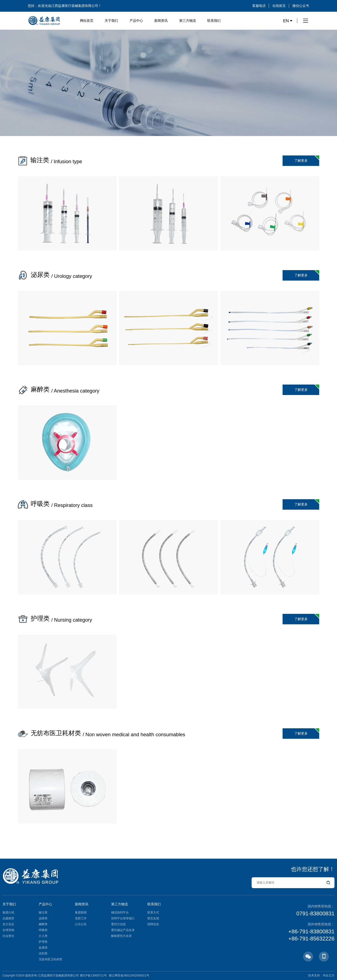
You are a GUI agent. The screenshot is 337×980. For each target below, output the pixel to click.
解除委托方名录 (121, 936)
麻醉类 (43, 924)
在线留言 (279, 6)
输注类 (43, 912)
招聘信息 (153, 924)
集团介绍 (8, 912)
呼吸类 (43, 930)
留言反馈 (153, 918)
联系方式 (153, 912)
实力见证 (8, 924)
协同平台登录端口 (123, 918)
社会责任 (8, 936)
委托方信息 (118, 924)
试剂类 (43, 953)
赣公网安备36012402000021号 (129, 975)
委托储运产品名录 (123, 930)
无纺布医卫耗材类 (50, 959)
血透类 (43, 948)
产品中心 (136, 21)
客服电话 (259, 6)
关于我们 (111, 21)
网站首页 (87, 21)
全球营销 (8, 930)
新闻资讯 (161, 21)
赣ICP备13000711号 (93, 975)
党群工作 (81, 918)
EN (288, 21)
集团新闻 (81, 912)
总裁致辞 (8, 918)
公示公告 (81, 924)
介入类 (43, 936)
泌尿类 (43, 918)
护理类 (43, 942)
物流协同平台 (120, 912)
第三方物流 (188, 21)
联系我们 (214, 21)
